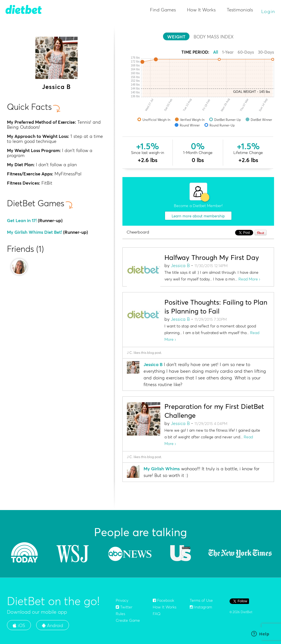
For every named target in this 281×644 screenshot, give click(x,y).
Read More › (249, 279)
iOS (19, 625)
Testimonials (240, 10)
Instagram (201, 607)
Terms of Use (201, 600)
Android (53, 625)
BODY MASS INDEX (214, 37)
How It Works (201, 10)
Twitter (124, 607)
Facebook (163, 600)
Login (268, 11)
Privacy (122, 600)
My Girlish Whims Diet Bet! (34, 232)
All (216, 52)
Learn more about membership (198, 216)
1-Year (228, 52)
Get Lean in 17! (22, 220)
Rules (120, 614)
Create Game (128, 620)
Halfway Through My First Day (212, 258)
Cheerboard (138, 232)
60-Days (246, 52)
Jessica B (180, 265)
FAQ (157, 614)
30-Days (266, 52)
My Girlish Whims (162, 469)
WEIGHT (176, 37)
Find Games (163, 10)
